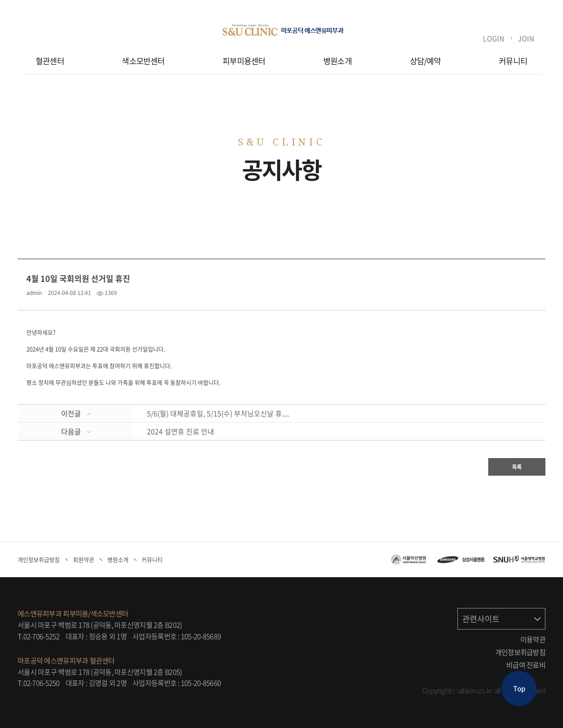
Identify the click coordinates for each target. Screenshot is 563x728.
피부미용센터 (244, 61)
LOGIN (494, 38)
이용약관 (533, 639)
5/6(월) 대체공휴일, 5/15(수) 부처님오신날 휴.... (218, 413)
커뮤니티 (513, 61)
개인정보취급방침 (520, 652)
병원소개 (338, 61)
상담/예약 (426, 61)
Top (519, 688)
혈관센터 (50, 61)
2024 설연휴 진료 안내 (181, 431)
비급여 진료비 (526, 665)
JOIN (526, 38)
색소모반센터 (143, 61)
